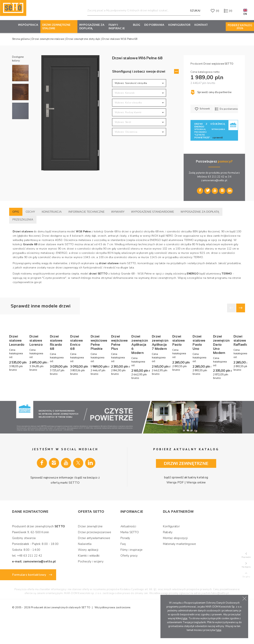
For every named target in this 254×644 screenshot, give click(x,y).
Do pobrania (154, 25)
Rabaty (168, 558)
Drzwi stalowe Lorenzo (75, 385)
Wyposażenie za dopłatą (92, 27)
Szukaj (195, 11)
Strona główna (21, 39)
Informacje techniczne (87, 212)
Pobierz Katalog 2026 (240, 27)
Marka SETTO (130, 558)
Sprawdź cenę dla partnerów (211, 92)
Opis (16, 212)
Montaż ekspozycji (175, 564)
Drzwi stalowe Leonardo (28, 385)
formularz (234, 173)
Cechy (30, 212)
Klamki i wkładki (89, 582)
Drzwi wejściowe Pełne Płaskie (219, 387)
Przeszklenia (23, 219)
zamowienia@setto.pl (214, 180)
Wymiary (118, 212)
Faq (123, 570)
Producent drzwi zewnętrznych (49, 634)
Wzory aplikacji (88, 576)
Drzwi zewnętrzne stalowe (56, 27)
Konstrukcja (52, 212)
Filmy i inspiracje (117, 27)
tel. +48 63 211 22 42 (27, 582)
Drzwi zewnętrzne (90, 553)
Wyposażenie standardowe (153, 212)
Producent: (197, 64)
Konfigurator (171, 553)
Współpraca (28, 25)
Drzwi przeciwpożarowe (95, 558)
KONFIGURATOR (179, 25)
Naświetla (85, 570)
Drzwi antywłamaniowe (94, 564)
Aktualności (128, 553)
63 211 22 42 (216, 177)
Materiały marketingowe (180, 570)
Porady (125, 564)
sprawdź (218, 138)
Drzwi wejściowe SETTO (218, 64)
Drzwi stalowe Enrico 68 (172, 385)
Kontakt (201, 25)
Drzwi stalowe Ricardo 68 (123, 387)
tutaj (185, 618)
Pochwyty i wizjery (91, 588)
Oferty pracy (129, 582)
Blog (137, 25)
